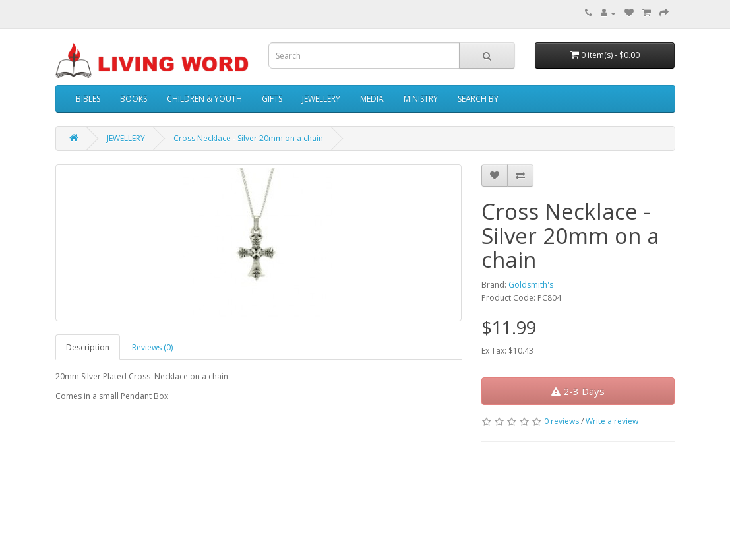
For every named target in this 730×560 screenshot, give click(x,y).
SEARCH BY (478, 99)
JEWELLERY (321, 99)
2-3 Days (578, 391)
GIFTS (272, 99)
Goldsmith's (531, 285)
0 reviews (562, 421)
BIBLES (88, 99)
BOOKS (134, 99)
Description (88, 347)
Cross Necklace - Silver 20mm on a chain (248, 138)
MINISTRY (421, 99)
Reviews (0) (152, 347)
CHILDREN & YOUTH (204, 99)
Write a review (612, 421)
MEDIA (372, 99)
